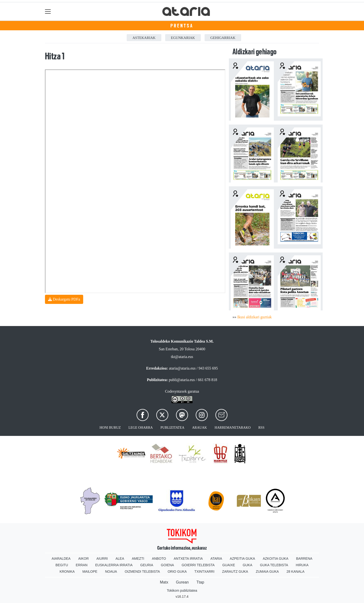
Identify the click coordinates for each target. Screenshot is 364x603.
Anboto (159, 559)
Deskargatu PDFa (64, 299)
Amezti (138, 559)
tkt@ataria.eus (182, 357)
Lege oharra (141, 427)
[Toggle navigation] (48, 11)
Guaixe (229, 565)
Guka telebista (274, 565)
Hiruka (302, 565)
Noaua (111, 572)
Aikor (83, 559)
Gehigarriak (223, 38)
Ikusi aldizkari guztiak (254, 317)
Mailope (90, 572)
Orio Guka (177, 572)
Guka (248, 565)
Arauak (200, 427)
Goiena (167, 565)
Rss (261, 427)
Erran (82, 565)
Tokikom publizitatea (182, 590)
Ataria (216, 559)
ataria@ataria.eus (182, 368)
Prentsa (182, 26)
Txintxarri (204, 572)
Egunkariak (183, 38)
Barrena (304, 559)
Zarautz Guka (235, 572)
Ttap (200, 582)
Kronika (67, 572)
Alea (120, 559)
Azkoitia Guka (276, 559)
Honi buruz (110, 427)
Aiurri (102, 559)
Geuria (147, 565)
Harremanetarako (233, 427)
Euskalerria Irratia (114, 565)
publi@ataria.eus (182, 380)
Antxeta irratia (188, 559)
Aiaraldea (61, 559)
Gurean (182, 582)
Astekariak (144, 38)
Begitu (62, 565)
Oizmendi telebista (142, 572)
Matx (164, 582)
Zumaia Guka (267, 572)
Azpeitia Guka (242, 559)
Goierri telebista (198, 565)
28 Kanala (296, 572)
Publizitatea (172, 427)
